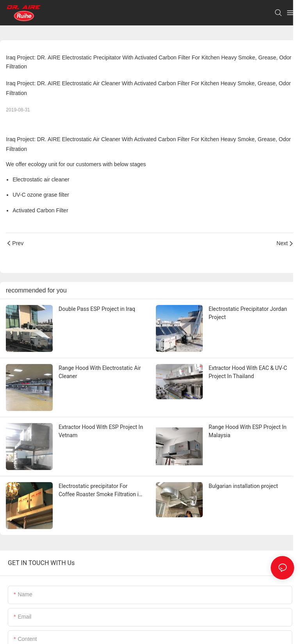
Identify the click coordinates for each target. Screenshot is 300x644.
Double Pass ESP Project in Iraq (97, 309)
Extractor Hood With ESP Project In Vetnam (101, 431)
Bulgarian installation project (243, 486)
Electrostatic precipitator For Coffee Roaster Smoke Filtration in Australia (100, 491)
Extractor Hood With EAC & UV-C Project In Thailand (248, 372)
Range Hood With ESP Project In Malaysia (247, 431)
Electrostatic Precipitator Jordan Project (248, 313)
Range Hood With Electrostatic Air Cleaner (100, 372)
